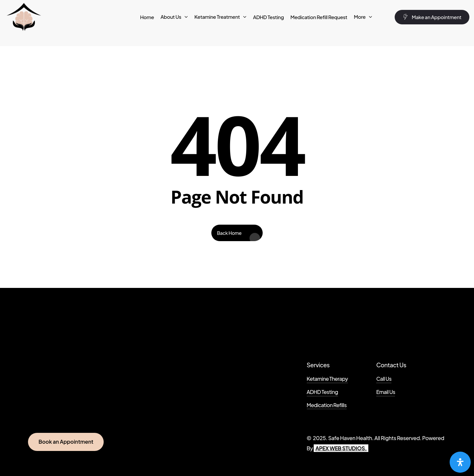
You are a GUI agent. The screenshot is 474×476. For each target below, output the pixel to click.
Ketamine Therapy (327, 379)
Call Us (384, 379)
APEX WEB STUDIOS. (341, 448)
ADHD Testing (322, 392)
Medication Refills (327, 405)
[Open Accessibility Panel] (460, 462)
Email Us (386, 392)
